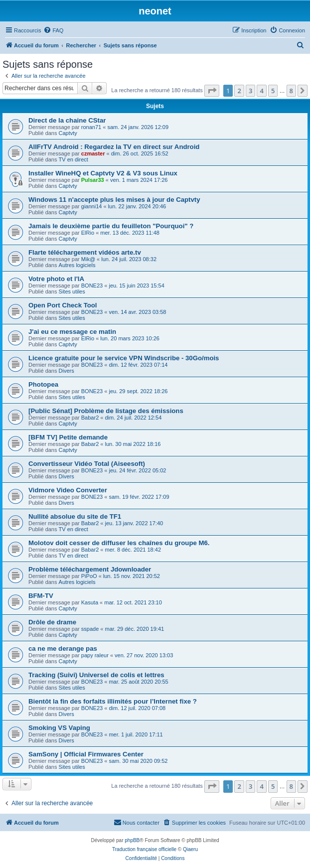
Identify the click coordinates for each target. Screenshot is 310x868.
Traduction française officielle (144, 849)
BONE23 (92, 286)
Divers (67, 371)
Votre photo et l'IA (56, 279)
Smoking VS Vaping (59, 728)
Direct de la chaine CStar (67, 120)
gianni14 (92, 206)
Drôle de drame (52, 622)
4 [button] (261, 91)
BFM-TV (41, 596)
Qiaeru (190, 849)
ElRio (88, 233)
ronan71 (91, 127)
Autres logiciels (77, 265)
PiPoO (89, 576)
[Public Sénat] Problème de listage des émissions (106, 411)
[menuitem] (53, 30)
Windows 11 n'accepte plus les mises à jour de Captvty (114, 200)
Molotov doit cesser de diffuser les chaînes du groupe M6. (119, 543)
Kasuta (90, 602)
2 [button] (239, 91)
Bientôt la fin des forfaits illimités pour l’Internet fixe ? (113, 701)
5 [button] (273, 91)
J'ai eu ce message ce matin (72, 332)
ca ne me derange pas (63, 649)
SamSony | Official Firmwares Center (86, 754)
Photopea (43, 384)
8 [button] (291, 91)
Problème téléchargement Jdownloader (90, 569)
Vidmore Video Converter (68, 490)
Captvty (68, 133)
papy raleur (95, 655)
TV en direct (74, 159)
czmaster (93, 153)
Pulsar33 (93, 180)
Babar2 (90, 418)
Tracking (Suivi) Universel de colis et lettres (96, 675)
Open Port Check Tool (63, 305)
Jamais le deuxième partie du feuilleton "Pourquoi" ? (111, 226)
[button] (212, 91)
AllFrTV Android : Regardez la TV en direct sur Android (114, 147)
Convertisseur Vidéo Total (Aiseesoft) (87, 464)
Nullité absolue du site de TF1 (75, 516)
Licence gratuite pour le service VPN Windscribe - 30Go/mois (124, 358)
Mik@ (88, 259)
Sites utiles (72, 291)
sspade (90, 629)
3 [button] (250, 91)
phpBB (132, 840)
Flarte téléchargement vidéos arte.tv (85, 252)
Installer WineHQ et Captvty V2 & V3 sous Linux (103, 173)
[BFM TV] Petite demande (68, 437)
